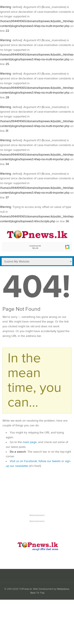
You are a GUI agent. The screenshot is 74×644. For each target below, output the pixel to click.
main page (30, 442)
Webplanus (63, 589)
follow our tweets (50, 461)
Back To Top (37, 593)
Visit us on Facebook (23, 461)
